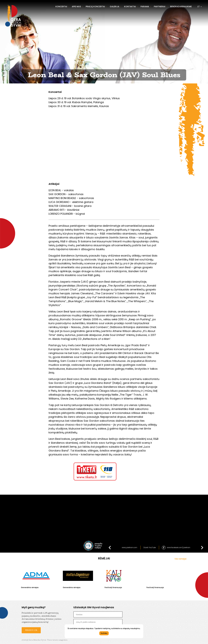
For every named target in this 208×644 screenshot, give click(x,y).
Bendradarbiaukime (181, 7)
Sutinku (104, 633)
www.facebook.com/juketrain (179, 548)
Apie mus (76, 7)
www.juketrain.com (129, 548)
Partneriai (160, 7)
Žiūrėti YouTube (150, 548)
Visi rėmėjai (180, 559)
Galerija (115, 7)
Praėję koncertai (95, 7)
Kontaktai (130, 7)
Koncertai (61, 7)
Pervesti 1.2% (31, 630)
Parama (145, 7)
